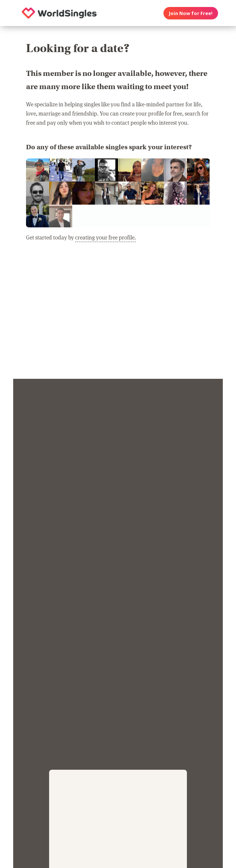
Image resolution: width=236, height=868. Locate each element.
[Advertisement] (118, 315)
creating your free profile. (106, 237)
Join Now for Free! (191, 13)
